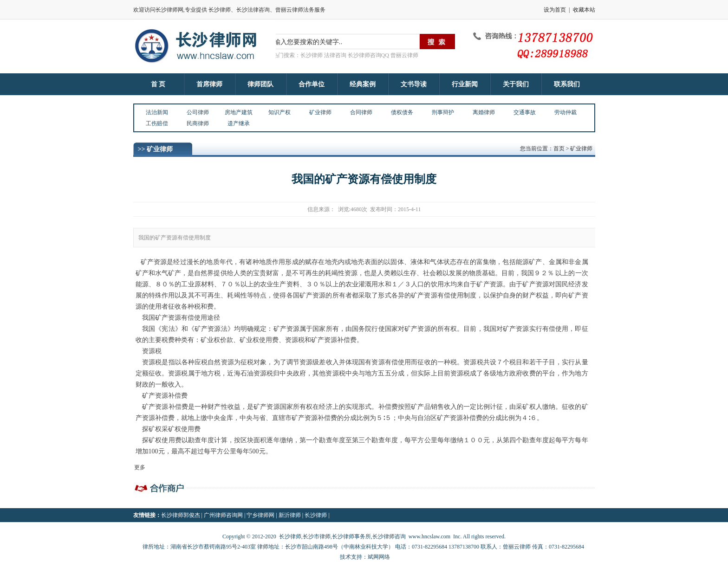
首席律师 (209, 84)
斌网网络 (379, 557)
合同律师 (361, 112)
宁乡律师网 (260, 515)
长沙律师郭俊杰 (181, 515)
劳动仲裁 (565, 112)
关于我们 (516, 84)
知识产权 (279, 112)
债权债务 (402, 112)
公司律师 (198, 112)
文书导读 (414, 84)
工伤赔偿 (157, 123)
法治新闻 (157, 112)
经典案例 (363, 84)
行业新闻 (465, 84)
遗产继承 (239, 123)
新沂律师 (290, 515)
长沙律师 (316, 515)
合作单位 (312, 84)
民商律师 (198, 123)
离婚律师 (484, 112)
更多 (140, 467)
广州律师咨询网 (223, 515)
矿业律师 (320, 112)
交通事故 (525, 112)
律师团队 (260, 84)
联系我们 (567, 84)
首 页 (158, 84)
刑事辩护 (443, 112)
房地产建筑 (239, 112)
